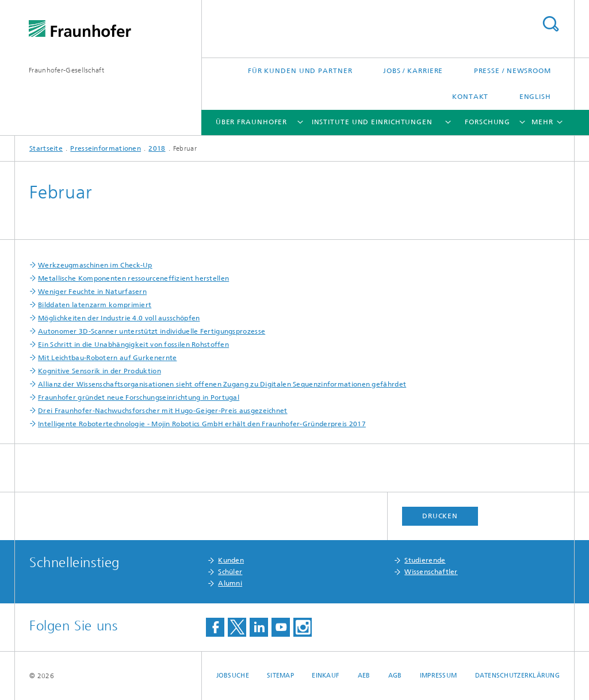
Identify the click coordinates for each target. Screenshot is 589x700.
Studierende (425, 560)
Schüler (230, 572)
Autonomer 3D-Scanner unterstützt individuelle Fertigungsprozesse (152, 331)
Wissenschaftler (431, 572)
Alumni (230, 583)
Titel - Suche (550, 24)
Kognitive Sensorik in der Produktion (100, 371)
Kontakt (470, 97)
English (535, 97)
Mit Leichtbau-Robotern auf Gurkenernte (107, 358)
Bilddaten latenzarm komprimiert (95, 305)
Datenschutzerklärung (518, 676)
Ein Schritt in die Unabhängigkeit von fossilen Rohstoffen (133, 345)
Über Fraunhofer (252, 122)
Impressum (438, 676)
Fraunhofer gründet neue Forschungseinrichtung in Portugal (139, 397)
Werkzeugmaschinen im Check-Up (95, 265)
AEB (364, 676)
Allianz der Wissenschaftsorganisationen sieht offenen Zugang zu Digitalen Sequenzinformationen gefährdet (222, 384)
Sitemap (280, 676)
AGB (395, 676)
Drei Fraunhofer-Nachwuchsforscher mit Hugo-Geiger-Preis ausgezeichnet (163, 411)
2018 (157, 148)
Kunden (231, 560)
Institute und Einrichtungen (372, 122)
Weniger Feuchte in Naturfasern (92, 292)
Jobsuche (233, 676)
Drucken (440, 516)
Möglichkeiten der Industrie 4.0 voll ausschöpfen (119, 318)
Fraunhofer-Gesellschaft (66, 70)
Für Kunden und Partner (300, 71)
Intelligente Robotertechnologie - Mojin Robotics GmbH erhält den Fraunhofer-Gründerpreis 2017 (202, 424)
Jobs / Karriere (413, 71)
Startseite (46, 148)
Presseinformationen (106, 148)
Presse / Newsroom (512, 71)
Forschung (487, 122)
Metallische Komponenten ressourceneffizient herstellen (133, 278)
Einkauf (326, 676)
